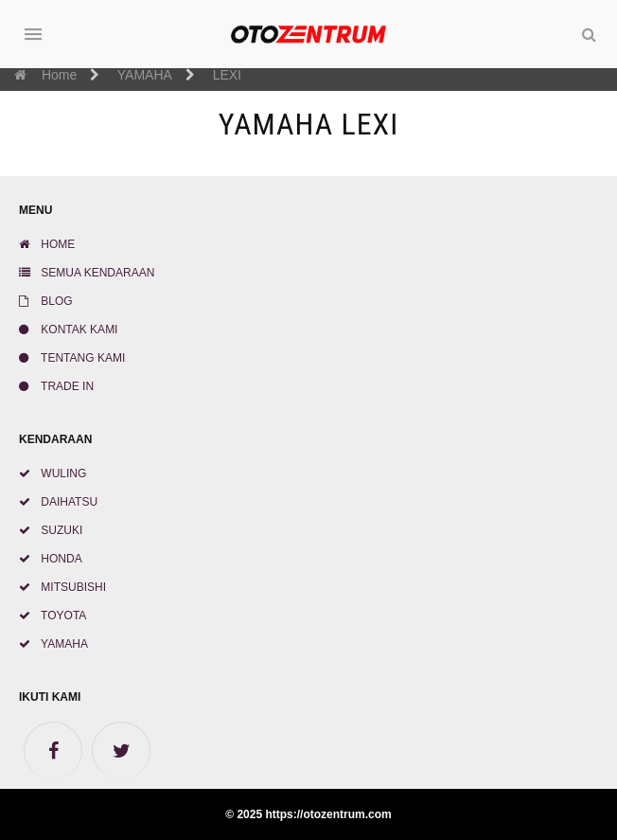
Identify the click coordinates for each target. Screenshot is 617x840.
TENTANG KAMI (72, 358)
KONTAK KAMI (68, 330)
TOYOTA (53, 616)
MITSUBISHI (62, 587)
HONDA (51, 559)
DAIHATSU (58, 502)
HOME (47, 244)
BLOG (46, 301)
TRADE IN (56, 386)
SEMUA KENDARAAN (87, 273)
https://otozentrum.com (328, 814)
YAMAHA (53, 644)
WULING (53, 474)
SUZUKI (51, 530)
